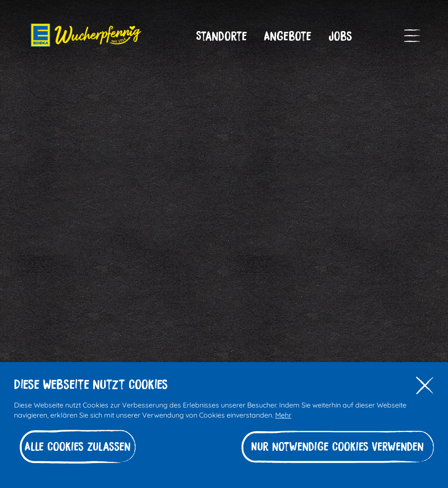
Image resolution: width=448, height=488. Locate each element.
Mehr (283, 414)
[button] (222, 36)
